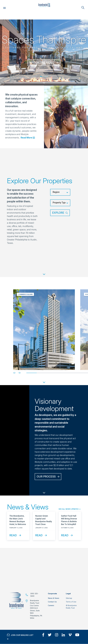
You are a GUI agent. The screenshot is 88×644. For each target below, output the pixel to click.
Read (13, 535)
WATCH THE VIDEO (42, 63)
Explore (58, 213)
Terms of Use (71, 602)
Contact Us (52, 602)
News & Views (54, 598)
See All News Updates (69, 509)
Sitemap (69, 598)
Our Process (46, 477)
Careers (51, 605)
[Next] (17, 373)
